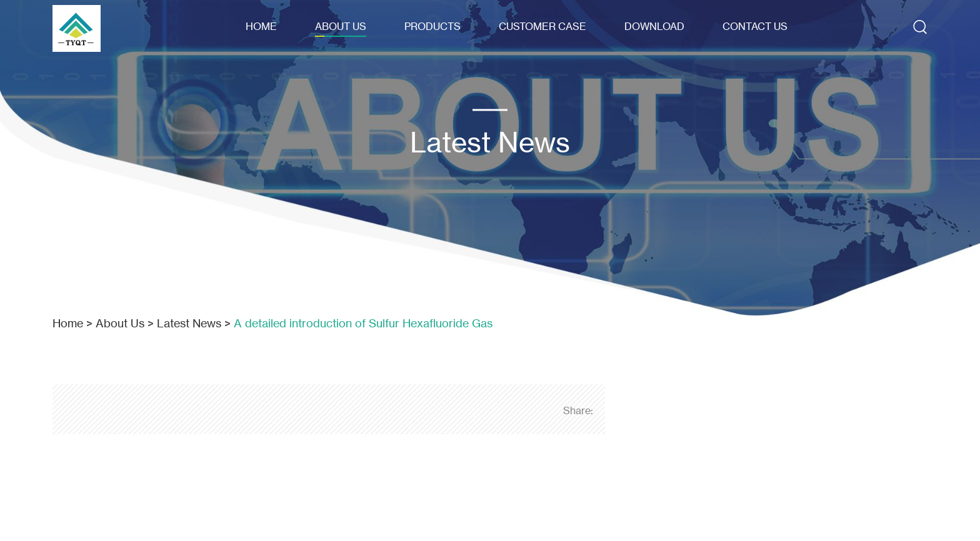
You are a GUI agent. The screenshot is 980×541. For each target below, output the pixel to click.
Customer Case (542, 26)
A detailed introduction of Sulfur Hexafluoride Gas (363, 323)
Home (261, 26)
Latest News (189, 323)
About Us (341, 26)
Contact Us (755, 26)
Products (432, 26)
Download (654, 26)
